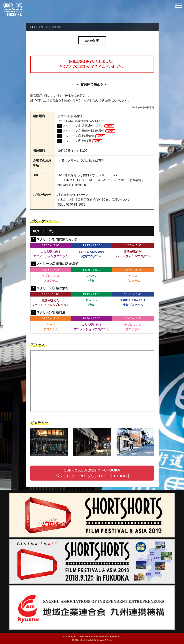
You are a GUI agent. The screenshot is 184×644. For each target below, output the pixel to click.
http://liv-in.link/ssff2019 (73, 185)
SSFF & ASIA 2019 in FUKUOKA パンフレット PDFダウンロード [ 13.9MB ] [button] (92, 473)
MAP (109, 126)
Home (32, 27)
